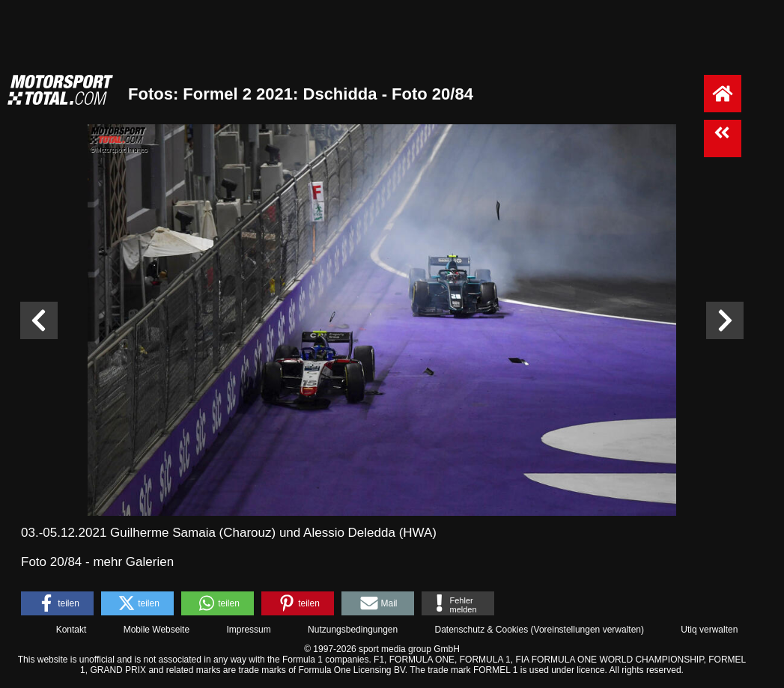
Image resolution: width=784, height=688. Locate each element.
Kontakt (72, 630)
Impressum (248, 630)
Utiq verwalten (709, 630)
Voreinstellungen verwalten (587, 630)
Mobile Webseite (157, 630)
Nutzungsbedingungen (353, 630)
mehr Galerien (133, 562)
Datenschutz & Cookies (481, 630)
